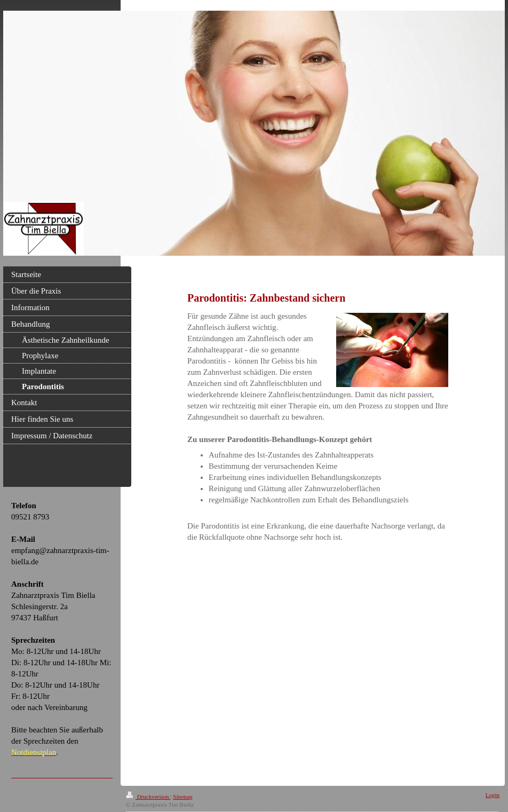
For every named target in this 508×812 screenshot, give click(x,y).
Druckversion (148, 797)
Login (493, 795)
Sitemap (182, 797)
